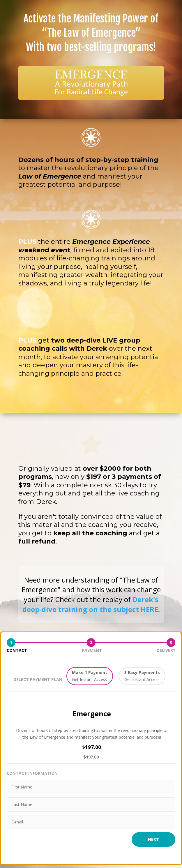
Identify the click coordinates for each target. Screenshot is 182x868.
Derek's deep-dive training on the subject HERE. (91, 604)
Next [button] (153, 839)
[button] (90, 676)
